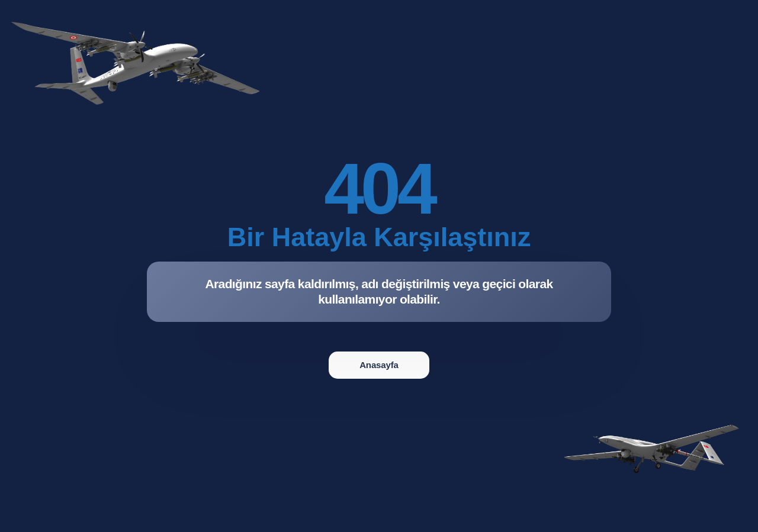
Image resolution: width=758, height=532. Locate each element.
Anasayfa (379, 365)
